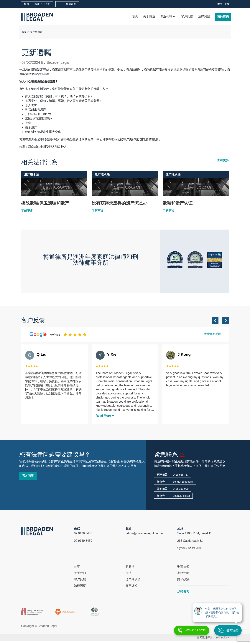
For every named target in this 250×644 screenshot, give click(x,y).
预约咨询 (223, 17)
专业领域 (168, 16)
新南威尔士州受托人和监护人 (47, 147)
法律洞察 (204, 16)
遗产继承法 (36, 32)
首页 (135, 16)
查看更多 (223, 160)
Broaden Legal (47, 626)
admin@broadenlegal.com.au (145, 533)
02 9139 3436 (83, 533)
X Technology (221, 638)
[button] (215, 321)
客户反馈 (187, 16)
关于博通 (149, 16)
